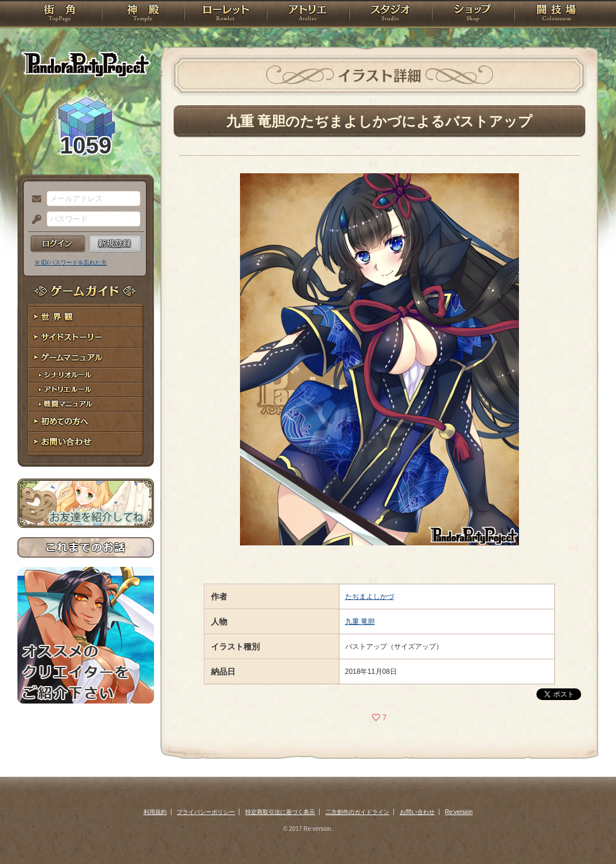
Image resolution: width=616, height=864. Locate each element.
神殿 (143, 15)
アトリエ (308, 15)
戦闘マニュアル (86, 404)
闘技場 (556, 15)
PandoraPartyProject (86, 64)
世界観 (86, 317)
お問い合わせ (86, 442)
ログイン (58, 244)
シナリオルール (86, 375)
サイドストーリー (86, 338)
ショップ (473, 15)
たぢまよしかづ (370, 597)
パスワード (34, 220)
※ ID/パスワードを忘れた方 (71, 263)
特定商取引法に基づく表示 (280, 812)
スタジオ (391, 15)
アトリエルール (86, 390)
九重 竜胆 (360, 622)
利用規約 (155, 812)
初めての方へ (86, 422)
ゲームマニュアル (86, 358)
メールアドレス (34, 199)
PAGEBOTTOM (587, 832)
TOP (60, 15)
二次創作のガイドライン (357, 812)
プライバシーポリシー (206, 812)
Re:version (459, 812)
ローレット (225, 15)
